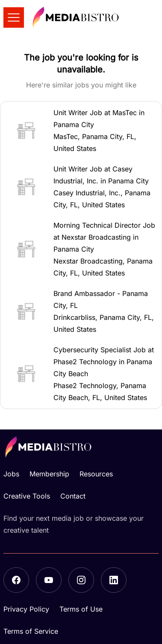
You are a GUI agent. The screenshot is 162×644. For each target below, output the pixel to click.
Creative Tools (27, 496)
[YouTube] (49, 580)
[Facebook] (16, 580)
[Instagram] (81, 580)
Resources (96, 474)
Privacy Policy (26, 609)
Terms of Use (81, 609)
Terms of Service (31, 631)
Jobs (11, 474)
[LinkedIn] (114, 580)
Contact (73, 496)
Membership (49, 474)
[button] (81, 131)
